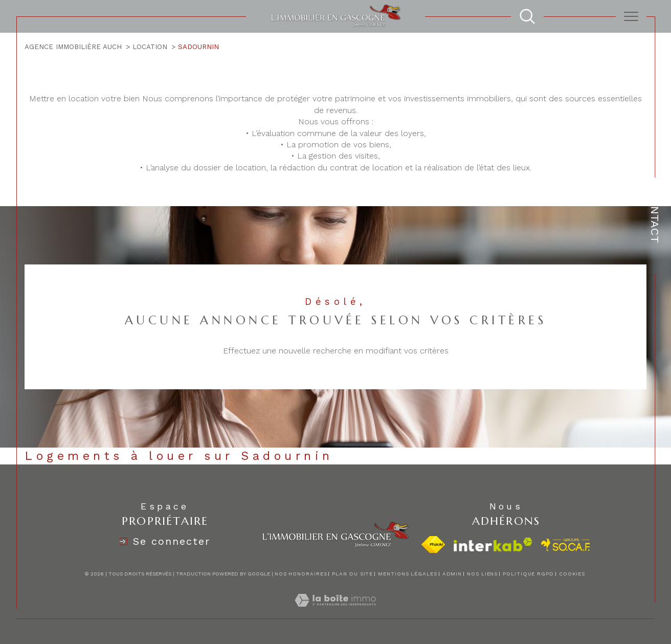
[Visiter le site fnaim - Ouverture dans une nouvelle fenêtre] (433, 545)
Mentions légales (407, 574)
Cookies (572, 574)
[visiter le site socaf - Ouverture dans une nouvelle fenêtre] (566, 545)
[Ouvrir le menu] (631, 16)
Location (150, 47)
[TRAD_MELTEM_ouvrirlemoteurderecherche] (527, 16)
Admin (452, 574)
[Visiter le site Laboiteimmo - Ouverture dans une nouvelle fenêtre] (335, 612)
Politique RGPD (528, 574)
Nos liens (482, 574)
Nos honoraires (301, 574)
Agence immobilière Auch (73, 47)
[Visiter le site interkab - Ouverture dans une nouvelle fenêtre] (493, 545)
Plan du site (352, 574)
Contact (655, 217)
